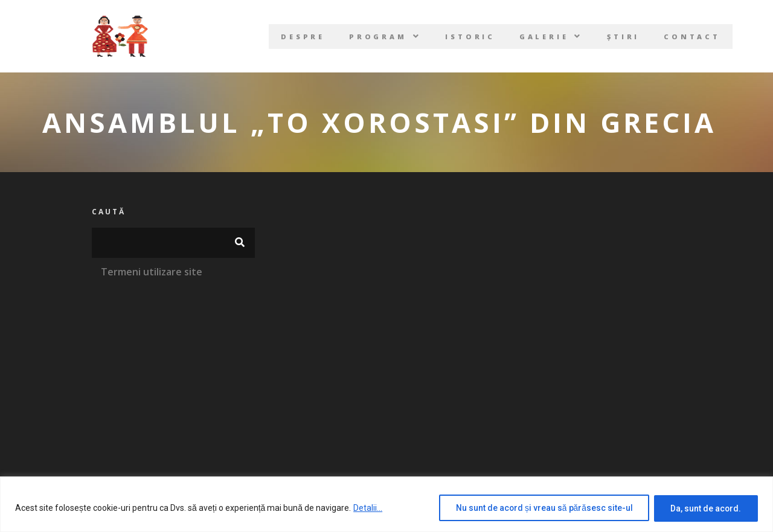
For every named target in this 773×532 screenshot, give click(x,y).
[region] (386, 505)
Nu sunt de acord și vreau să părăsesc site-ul (540, 508)
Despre (301, 37)
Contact (694, 37)
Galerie (552, 37)
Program (384, 37)
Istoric (470, 37)
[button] (384, 37)
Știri (625, 37)
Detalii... (368, 508)
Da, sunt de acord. (705, 508)
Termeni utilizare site (152, 272)
